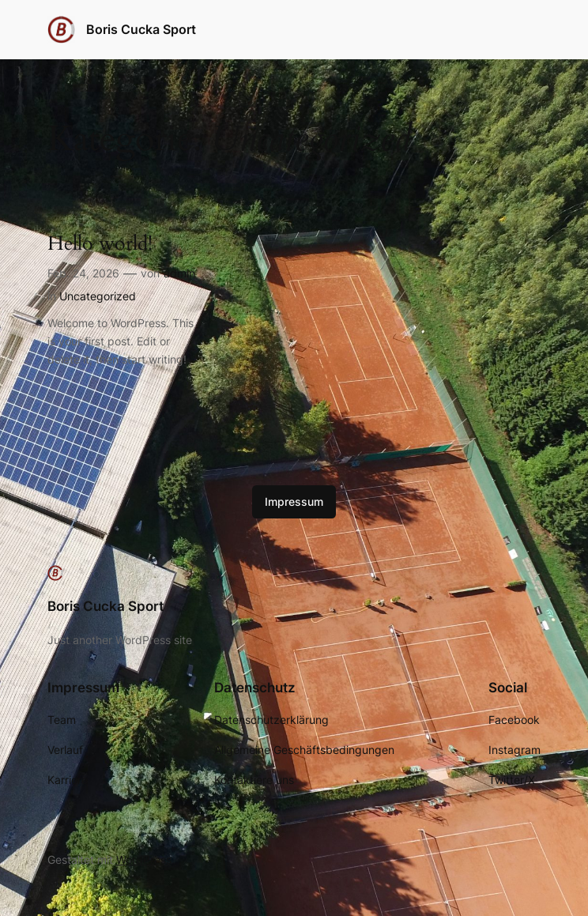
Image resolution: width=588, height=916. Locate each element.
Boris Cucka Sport (141, 29)
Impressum (294, 501)
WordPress (144, 859)
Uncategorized (98, 296)
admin (179, 273)
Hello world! (100, 244)
